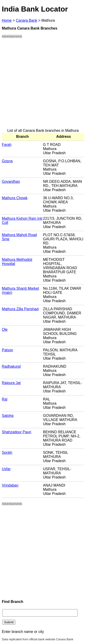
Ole (5, 330)
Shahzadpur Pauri (17, 432)
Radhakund (11, 366)
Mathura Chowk (15, 198)
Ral (5, 399)
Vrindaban (10, 485)
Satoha (8, 416)
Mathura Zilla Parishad (20, 309)
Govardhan (11, 182)
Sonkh (7, 453)
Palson (7, 350)
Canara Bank (26, 20)
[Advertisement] (43, 85)
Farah (7, 145)
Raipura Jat (11, 383)
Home (7, 20)
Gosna (7, 161)
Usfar (6, 469)
